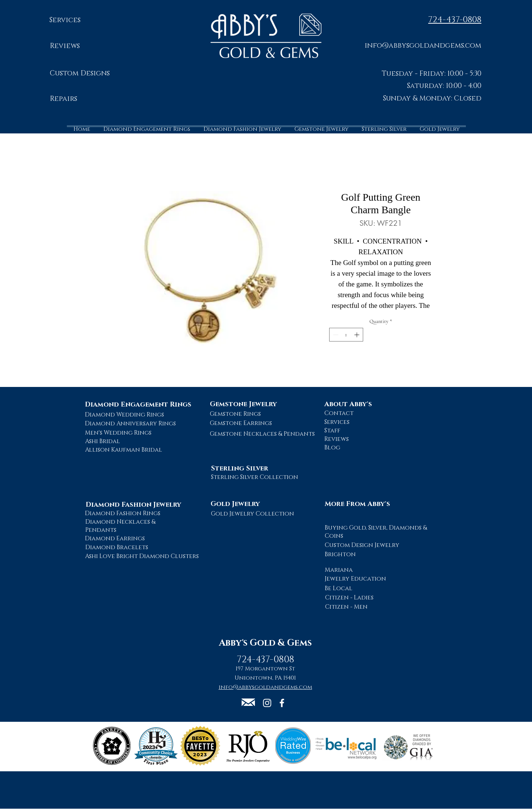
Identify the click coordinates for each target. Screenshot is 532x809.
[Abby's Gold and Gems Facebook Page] (282, 703)
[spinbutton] (346, 335)
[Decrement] (335, 335)
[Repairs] (64, 99)
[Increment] (357, 335)
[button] (423, 45)
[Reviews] (65, 46)
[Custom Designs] (80, 74)
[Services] (65, 21)
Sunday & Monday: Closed (432, 98)
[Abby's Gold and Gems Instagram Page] (267, 703)
